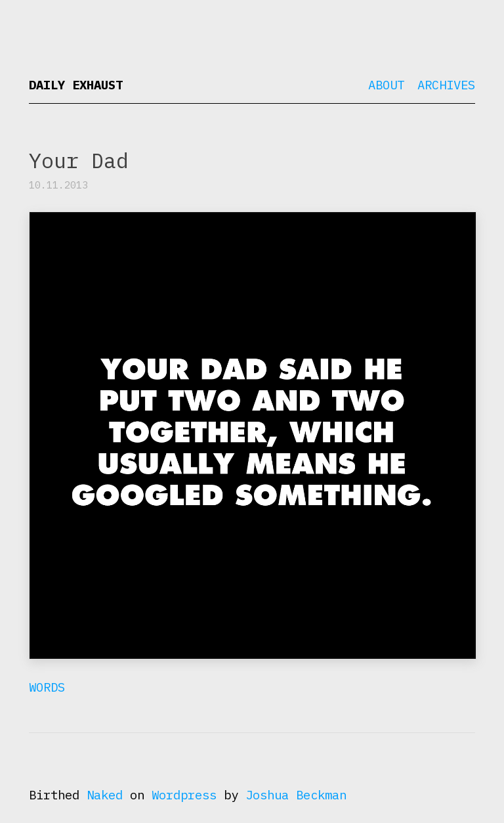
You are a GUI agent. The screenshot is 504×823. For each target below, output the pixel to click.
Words (47, 687)
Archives (446, 85)
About (386, 85)
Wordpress (184, 795)
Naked (105, 795)
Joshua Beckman (296, 795)
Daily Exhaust (76, 85)
